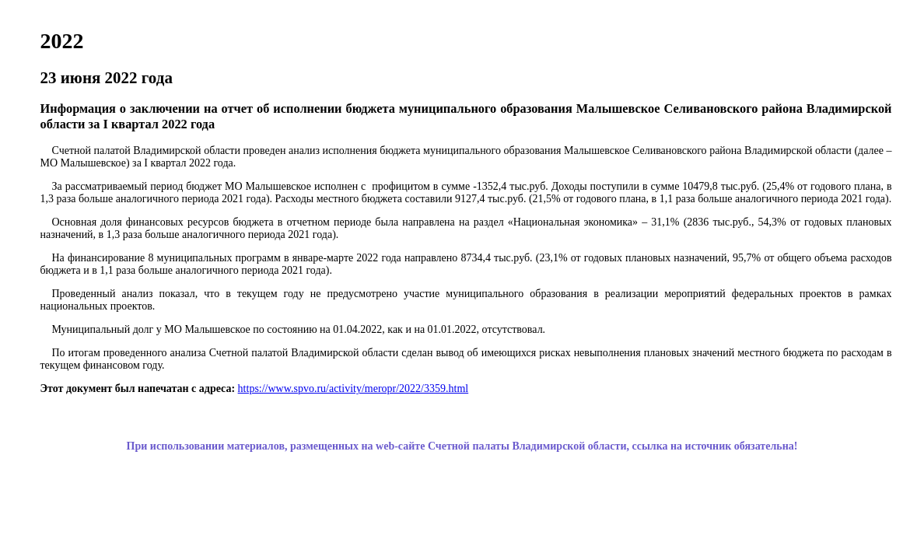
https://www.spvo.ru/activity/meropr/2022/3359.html (353, 388)
